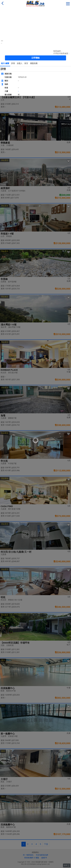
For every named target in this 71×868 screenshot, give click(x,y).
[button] (68, 3)
